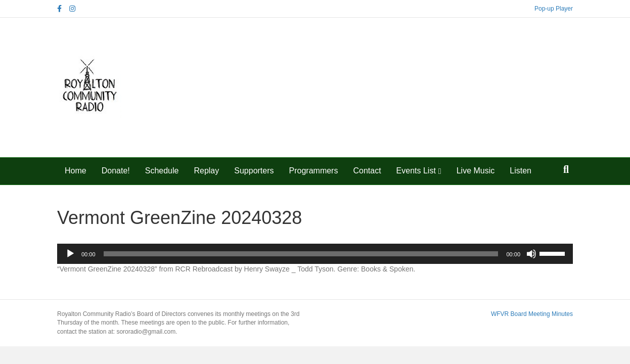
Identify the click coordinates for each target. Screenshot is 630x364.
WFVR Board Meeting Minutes (532, 314)
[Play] (70, 254)
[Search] (566, 169)
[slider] (301, 254)
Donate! (116, 171)
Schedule (162, 171)
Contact (367, 171)
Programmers (314, 171)
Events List (416, 171)
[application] (315, 254)
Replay (206, 171)
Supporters (254, 171)
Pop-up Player (554, 9)
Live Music (476, 171)
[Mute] (531, 254)
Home (76, 171)
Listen (521, 171)
